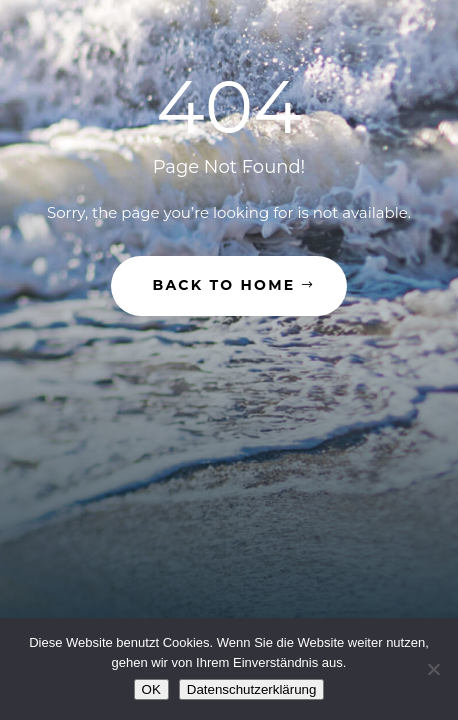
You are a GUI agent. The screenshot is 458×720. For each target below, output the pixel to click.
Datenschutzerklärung (252, 689)
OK (151, 689)
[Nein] (433, 669)
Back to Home (224, 285)
